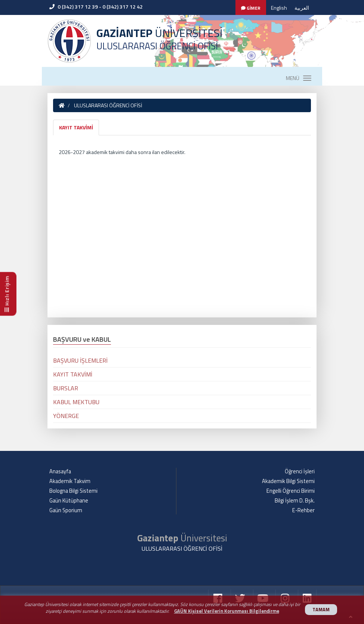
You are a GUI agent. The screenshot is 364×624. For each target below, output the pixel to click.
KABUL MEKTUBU (76, 402)
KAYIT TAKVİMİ (76, 127)
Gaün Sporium (66, 510)
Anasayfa (60, 471)
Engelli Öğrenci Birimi (291, 491)
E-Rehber (303, 510)
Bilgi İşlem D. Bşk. (295, 501)
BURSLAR (66, 388)
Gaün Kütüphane (69, 501)
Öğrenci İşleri (300, 471)
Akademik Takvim (70, 481)
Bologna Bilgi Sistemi (73, 491)
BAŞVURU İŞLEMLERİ (80, 360)
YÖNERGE (66, 416)
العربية (302, 8)
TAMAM (321, 610)
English (279, 8)
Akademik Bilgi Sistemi (288, 481)
